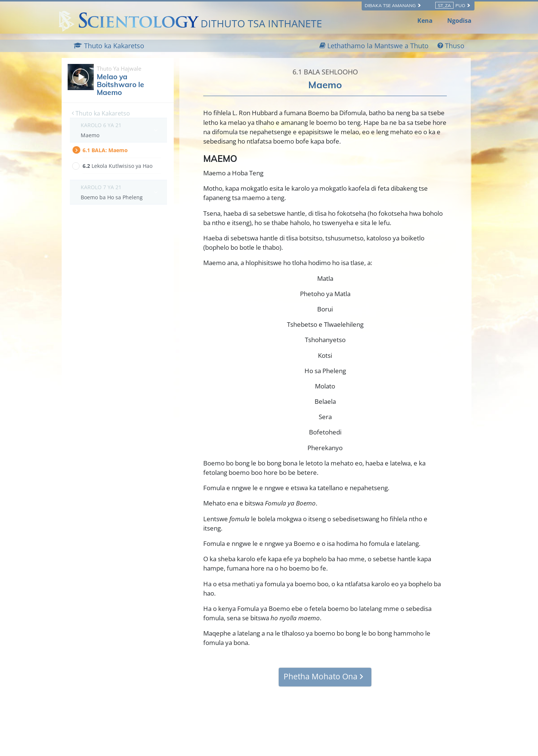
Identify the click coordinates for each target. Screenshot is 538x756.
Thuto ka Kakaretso (101, 113)
